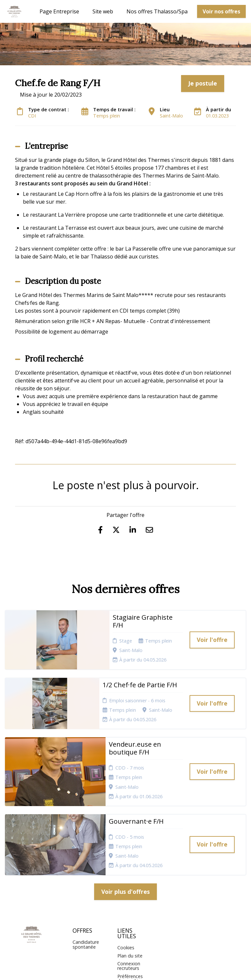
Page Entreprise (59, 11)
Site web (103, 11)
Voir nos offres (221, 11)
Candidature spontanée (86, 871)
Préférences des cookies (130, 906)
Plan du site (130, 883)
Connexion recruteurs (129, 893)
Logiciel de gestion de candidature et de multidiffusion (126, 968)
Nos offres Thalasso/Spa (157, 11)
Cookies (126, 875)
